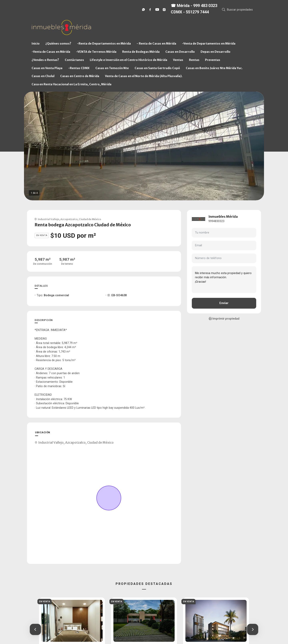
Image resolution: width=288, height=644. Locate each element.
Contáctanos (74, 60)
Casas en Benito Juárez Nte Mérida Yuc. (214, 68)
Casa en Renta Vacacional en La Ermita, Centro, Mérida (71, 84)
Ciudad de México (90, 219)
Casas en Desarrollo (180, 52)
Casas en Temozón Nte (112, 68)
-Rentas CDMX (79, 68)
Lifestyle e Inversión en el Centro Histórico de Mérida (128, 60)
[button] (35, 629)
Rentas (194, 60)
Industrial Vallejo (48, 219)
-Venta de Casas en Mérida (51, 52)
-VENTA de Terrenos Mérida (96, 52)
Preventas (213, 60)
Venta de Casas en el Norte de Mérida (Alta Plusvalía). (144, 76)
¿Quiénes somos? (58, 44)
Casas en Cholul (43, 76)
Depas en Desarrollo (215, 52)
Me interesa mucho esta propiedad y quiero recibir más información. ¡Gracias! (224, 280)
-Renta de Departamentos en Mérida (104, 44)
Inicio (36, 44)
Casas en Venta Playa (47, 68)
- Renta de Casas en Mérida (156, 44)
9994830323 (216, 221)
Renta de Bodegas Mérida (141, 52)
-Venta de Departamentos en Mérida (209, 44)
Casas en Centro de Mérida (80, 76)
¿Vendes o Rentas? (45, 60)
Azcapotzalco (69, 219)
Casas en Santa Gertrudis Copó (157, 68)
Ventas (178, 60)
